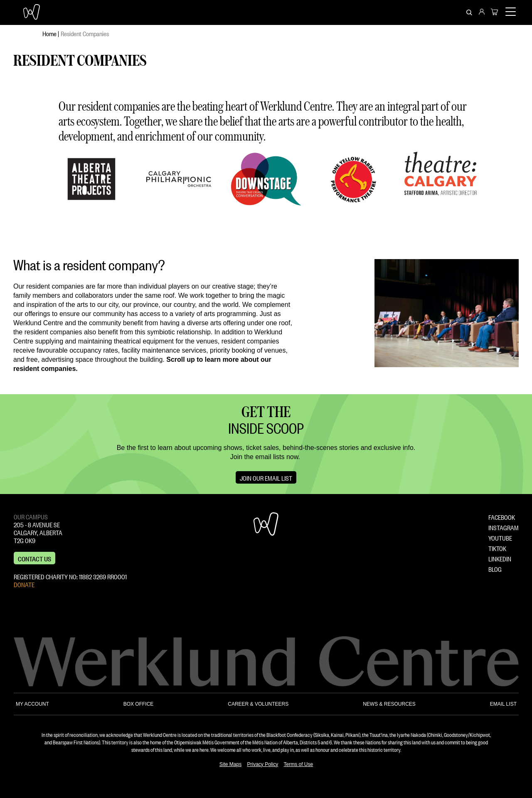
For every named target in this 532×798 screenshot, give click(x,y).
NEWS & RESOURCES (389, 704)
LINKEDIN (500, 558)
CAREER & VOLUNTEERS (258, 704)
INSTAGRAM (504, 527)
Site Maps (230, 764)
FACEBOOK (502, 516)
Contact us (34, 558)
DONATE (24, 584)
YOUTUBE (500, 537)
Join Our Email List (266, 477)
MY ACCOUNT (32, 704)
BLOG (495, 568)
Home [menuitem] (49, 33)
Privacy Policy (262, 764)
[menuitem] (482, 12)
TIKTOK (497, 548)
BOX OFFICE (139, 704)
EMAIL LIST (503, 704)
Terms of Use (299, 764)
